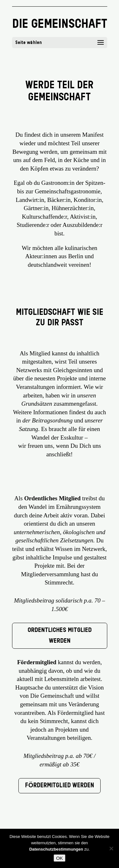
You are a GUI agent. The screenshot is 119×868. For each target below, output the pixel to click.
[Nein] (111, 848)
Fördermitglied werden (60, 786)
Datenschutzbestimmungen (56, 849)
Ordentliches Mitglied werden (60, 636)
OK (60, 858)
